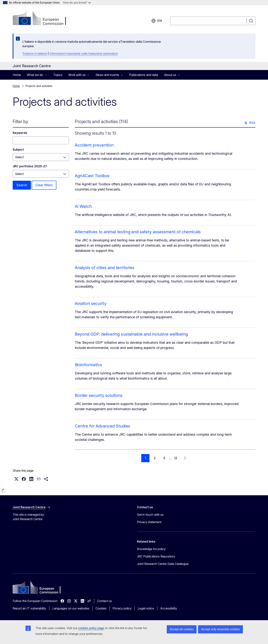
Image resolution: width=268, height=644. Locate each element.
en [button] (157, 21)
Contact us (105, 601)
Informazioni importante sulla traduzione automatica (84, 54)
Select (19, 157)
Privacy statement (149, 522)
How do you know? (77, 3)
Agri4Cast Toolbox (92, 176)
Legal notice (146, 608)
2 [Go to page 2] (155, 458)
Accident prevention (94, 145)
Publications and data (144, 75)
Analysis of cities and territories (105, 268)
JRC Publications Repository (156, 556)
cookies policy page (91, 628)
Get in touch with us (150, 515)
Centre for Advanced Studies (102, 426)
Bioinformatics (88, 365)
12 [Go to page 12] (176, 458)
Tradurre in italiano (35, 54)
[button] (16, 479)
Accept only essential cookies (220, 629)
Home (17, 75)
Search (22, 185)
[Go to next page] (185, 458)
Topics (58, 75)
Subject (18, 149)
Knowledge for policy (151, 549)
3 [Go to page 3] (164, 458)
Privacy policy (122, 608)
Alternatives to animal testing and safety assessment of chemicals (138, 232)
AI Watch (83, 206)
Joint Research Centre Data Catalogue (163, 564)
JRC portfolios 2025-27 (30, 166)
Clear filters (44, 185)
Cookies (101, 608)
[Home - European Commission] (43, 19)
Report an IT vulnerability (29, 608)
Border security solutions (99, 395)
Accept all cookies (182, 629)
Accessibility (169, 608)
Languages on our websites (71, 608)
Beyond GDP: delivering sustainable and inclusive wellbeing (131, 334)
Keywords (20, 133)
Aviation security (91, 303)
